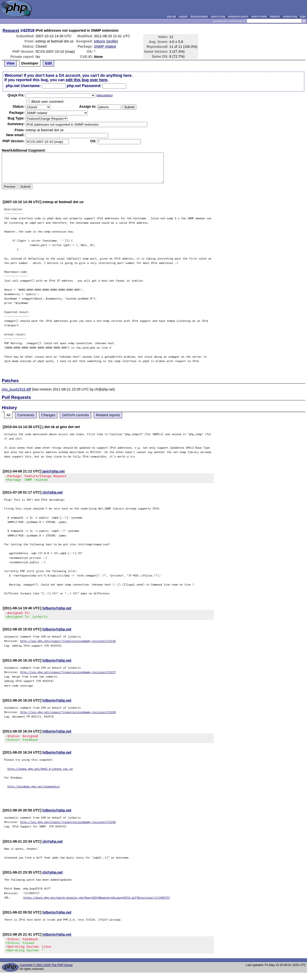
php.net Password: (84, 86)
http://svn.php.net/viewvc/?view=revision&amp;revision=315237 (68, 675)
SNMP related (105, 46)
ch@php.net (53, 494)
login (303, 16)
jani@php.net (54, 471)
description (104, 95)
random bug (290, 16)
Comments (26, 415)
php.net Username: (23, 86)
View (10, 63)
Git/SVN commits (76, 415)
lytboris (100, 41)
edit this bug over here (87, 80)
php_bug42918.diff (16, 389)
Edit (48, 63)
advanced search (238, 16)
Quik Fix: (16, 95)
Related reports (108, 415)
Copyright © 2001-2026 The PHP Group (46, 972)
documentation (199, 16)
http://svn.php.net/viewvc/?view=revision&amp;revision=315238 (68, 715)
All (8, 415)
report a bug (218, 16)
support (183, 16)
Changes (48, 415)
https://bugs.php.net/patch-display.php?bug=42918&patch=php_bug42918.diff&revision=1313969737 (97, 902)
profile (112, 41)
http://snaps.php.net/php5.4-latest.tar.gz (40, 773)
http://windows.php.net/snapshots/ (34, 791)
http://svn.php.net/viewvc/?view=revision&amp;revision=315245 (68, 826)
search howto (259, 16)
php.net (171, 16)
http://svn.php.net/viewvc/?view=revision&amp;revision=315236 (68, 644)
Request (11, 30)
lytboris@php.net (57, 610)
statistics (275, 16)
